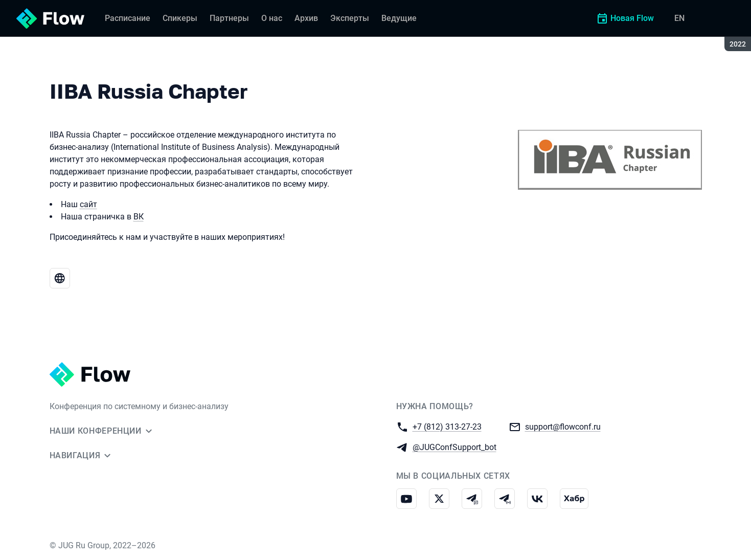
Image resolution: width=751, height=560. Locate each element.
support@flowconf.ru (563, 426)
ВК (139, 217)
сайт (88, 204)
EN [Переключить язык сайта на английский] (679, 18)
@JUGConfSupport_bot (454, 447)
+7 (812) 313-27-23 (447, 426)
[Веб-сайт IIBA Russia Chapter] (60, 278)
